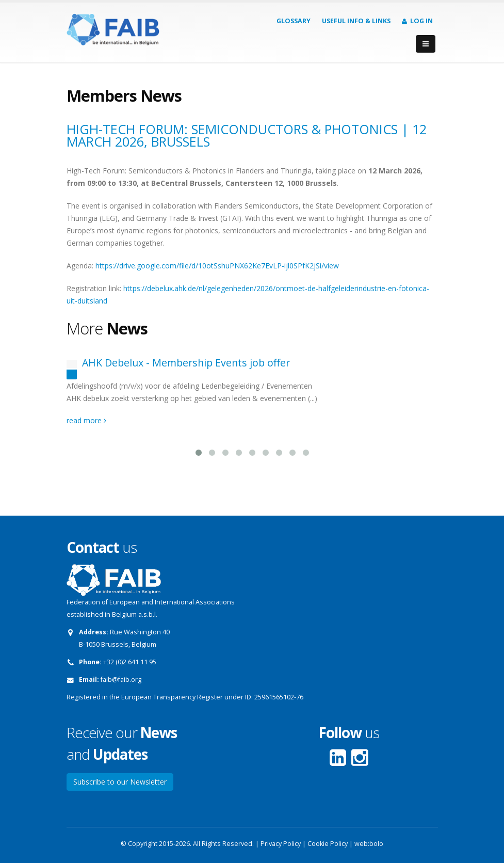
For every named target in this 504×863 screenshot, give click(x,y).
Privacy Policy (281, 844)
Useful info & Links (356, 21)
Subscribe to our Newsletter (120, 782)
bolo (376, 844)
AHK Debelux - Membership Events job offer (186, 363)
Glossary (294, 21)
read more (86, 420)
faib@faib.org (121, 680)
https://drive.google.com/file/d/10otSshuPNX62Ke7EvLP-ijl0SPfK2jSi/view (217, 266)
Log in (417, 21)
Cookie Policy (328, 844)
